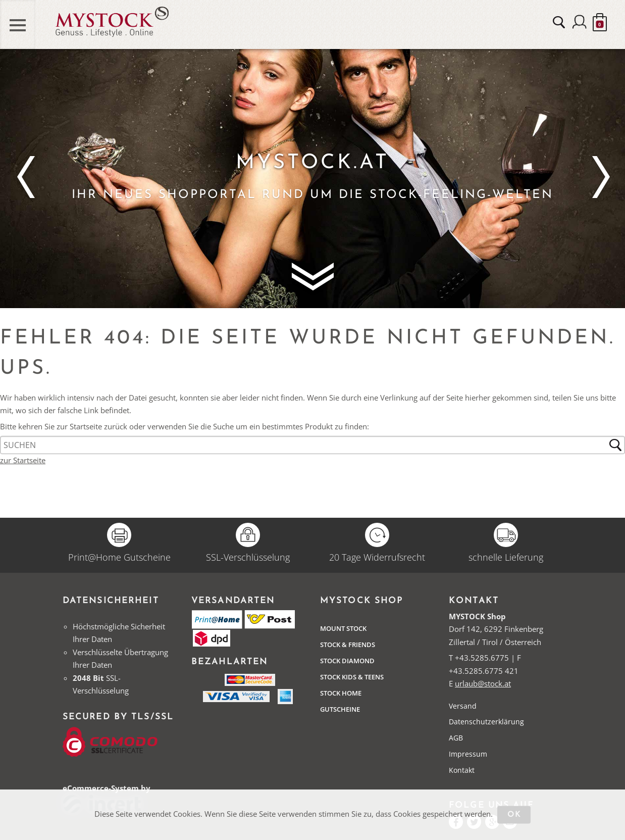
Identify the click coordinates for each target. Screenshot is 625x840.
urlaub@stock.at (483, 683)
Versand (463, 706)
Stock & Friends (348, 645)
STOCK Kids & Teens (352, 677)
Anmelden (580, 23)
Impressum (468, 754)
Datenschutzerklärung (486, 722)
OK (514, 815)
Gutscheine (340, 709)
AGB (456, 738)
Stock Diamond (347, 661)
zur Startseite (23, 460)
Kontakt (462, 770)
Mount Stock (343, 628)
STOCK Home (341, 693)
